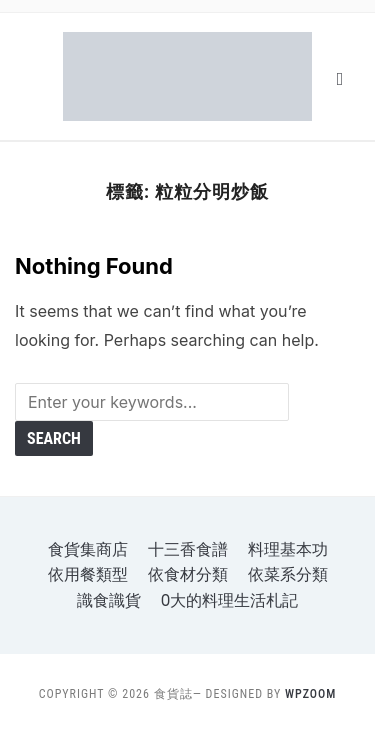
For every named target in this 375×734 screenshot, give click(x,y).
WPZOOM (310, 694)
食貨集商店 (88, 549)
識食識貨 (109, 600)
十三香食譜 (188, 549)
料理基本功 (288, 549)
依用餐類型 (88, 574)
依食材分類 (188, 574)
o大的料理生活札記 (230, 600)
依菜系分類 (288, 574)
